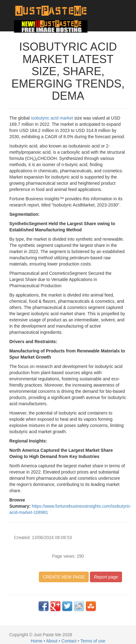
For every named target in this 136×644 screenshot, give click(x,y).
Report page (106, 577)
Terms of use (93, 641)
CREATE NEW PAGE (64, 577)
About (52, 641)
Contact (69, 641)
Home (37, 641)
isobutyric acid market (52, 118)
